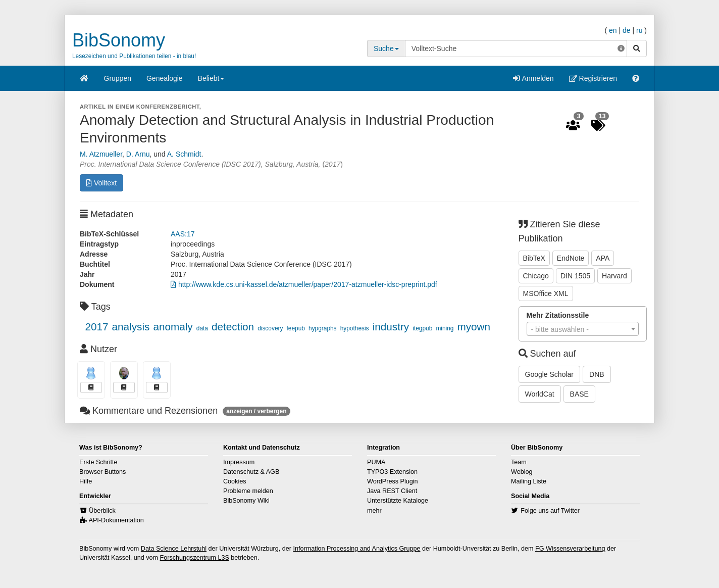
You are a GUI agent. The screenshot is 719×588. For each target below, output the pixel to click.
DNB (597, 374)
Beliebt (211, 82)
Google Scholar (550, 374)
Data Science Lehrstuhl (174, 549)
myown (474, 327)
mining (445, 328)
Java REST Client (392, 491)
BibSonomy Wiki (246, 501)
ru (639, 30)
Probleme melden (248, 491)
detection (233, 327)
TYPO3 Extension (392, 472)
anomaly (173, 327)
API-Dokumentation (116, 520)
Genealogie (165, 78)
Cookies (235, 481)
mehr (374, 511)
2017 (96, 327)
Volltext (101, 183)
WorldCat (540, 394)
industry (391, 327)
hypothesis (355, 328)
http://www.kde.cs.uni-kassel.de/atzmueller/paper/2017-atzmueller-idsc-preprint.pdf (304, 284)
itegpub (422, 328)
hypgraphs (323, 328)
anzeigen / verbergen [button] (256, 411)
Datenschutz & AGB (251, 472)
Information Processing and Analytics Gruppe (356, 549)
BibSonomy (119, 40)
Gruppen (118, 78)
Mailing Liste (529, 481)
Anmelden (533, 78)
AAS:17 (183, 234)
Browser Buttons (102, 472)
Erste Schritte (98, 462)
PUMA (376, 462)
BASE (579, 394)
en (613, 30)
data (202, 328)
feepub (296, 328)
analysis (131, 327)
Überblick (102, 511)
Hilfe (86, 481)
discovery (270, 328)
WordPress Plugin (393, 481)
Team (519, 462)
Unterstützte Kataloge (398, 501)
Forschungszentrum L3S (195, 558)
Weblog (522, 472)
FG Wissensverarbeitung (570, 549)
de (627, 30)
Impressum (239, 462)
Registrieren (593, 78)
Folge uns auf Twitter (550, 511)
